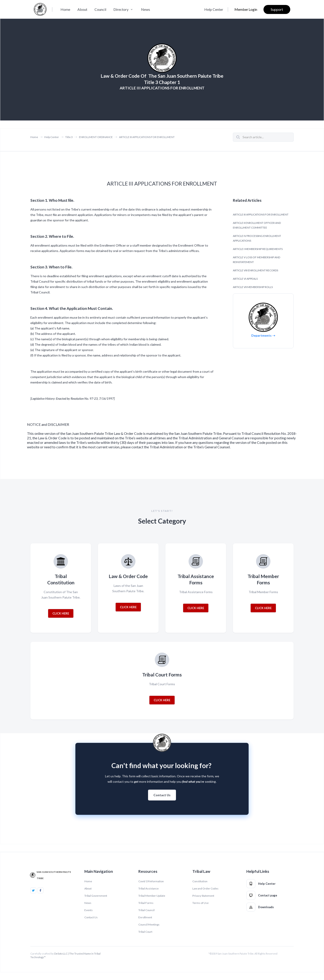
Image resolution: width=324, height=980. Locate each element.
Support (277, 9)
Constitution (200, 881)
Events (89, 910)
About (82, 9)
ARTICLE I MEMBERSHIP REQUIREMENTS (258, 249)
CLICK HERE (61, 613)
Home (65, 9)
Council (100, 9)
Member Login (246, 9)
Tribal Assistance (148, 888)
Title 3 (69, 137)
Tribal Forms (146, 903)
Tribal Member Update (152, 896)
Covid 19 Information (151, 881)
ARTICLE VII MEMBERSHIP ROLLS (253, 287)
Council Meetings (149, 924)
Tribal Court (145, 932)
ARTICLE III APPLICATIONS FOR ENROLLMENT (147, 137)
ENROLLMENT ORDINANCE (96, 137)
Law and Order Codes (205, 888)
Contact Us (162, 799)
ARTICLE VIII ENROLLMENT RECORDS (255, 270)
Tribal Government (96, 896)
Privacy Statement (203, 896)
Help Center (214, 9)
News (146, 9)
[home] (40, 9)
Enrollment (145, 917)
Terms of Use (200, 903)
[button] (124, 9)
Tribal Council (146, 910)
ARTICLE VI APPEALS (245, 279)
